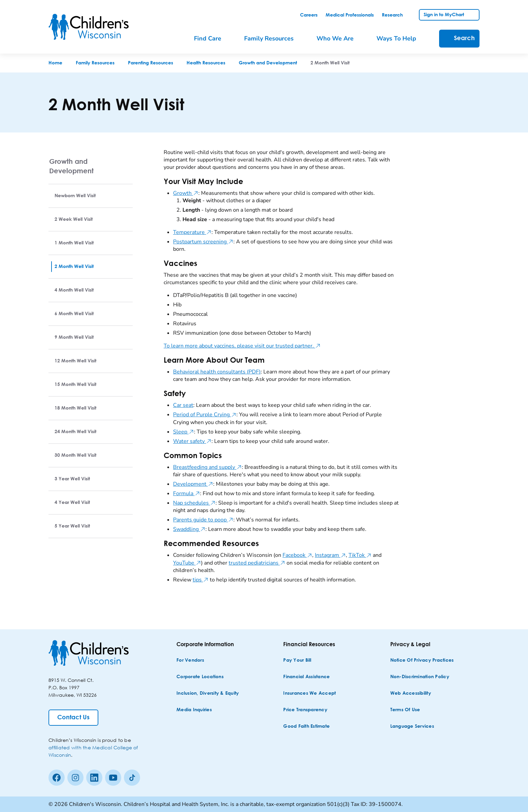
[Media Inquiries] (194, 710)
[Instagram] (75, 778)
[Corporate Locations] (200, 677)
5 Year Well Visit (72, 526)
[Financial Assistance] (306, 677)
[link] (309, 15)
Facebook (297, 555)
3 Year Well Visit (72, 479)
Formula (187, 493)
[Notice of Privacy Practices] (422, 660)
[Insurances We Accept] (309, 694)
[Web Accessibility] (411, 694)
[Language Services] (412, 727)
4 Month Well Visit (74, 290)
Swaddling (189, 529)
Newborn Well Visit (75, 196)
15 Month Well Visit (75, 385)
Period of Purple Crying (205, 415)
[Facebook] (57, 778)
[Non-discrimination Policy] (420, 677)
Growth (186, 193)
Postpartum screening (203, 242)
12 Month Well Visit (75, 361)
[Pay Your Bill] (297, 660)
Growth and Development (71, 166)
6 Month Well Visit (74, 314)
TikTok (360, 555)
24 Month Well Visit (75, 432)
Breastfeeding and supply (207, 467)
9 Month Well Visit (74, 337)
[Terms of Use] (405, 710)
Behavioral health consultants (217, 372)
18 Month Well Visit (75, 408)
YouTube (187, 563)
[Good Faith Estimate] (306, 727)
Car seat (183, 405)
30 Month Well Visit (75, 455)
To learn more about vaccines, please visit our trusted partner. (242, 346)
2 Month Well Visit (74, 267)
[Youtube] (113, 778)
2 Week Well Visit (74, 219)
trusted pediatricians (257, 563)
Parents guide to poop (203, 520)
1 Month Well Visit (74, 243)
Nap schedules (194, 503)
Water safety (192, 441)
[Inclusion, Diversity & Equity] (208, 694)
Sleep (184, 432)
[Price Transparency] (305, 710)
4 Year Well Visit (72, 503)
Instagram (330, 555)
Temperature (192, 232)
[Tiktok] (132, 778)
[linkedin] (94, 778)
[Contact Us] (73, 718)
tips (201, 580)
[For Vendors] (190, 660)
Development (193, 484)
